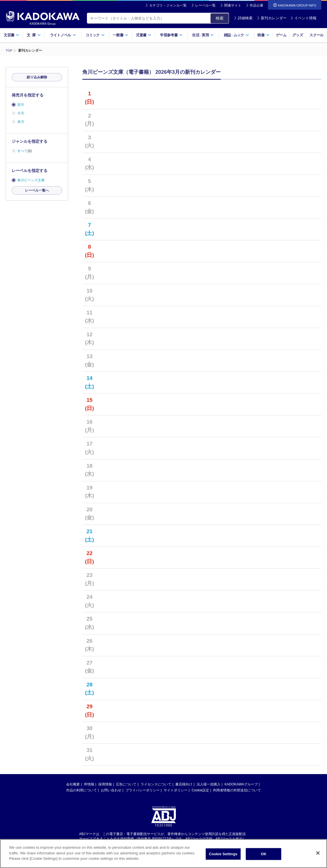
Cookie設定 (200, 790)
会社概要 (73, 784)
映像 (264, 35)
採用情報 (105, 784)
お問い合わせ (111, 790)
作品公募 (257, 5)
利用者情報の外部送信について (237, 790)
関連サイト (233, 5)
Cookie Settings (223, 855)
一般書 (121, 35)
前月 (21, 105)
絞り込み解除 (37, 77)
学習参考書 (171, 35)
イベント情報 (303, 18)
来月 (21, 122)
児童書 (144, 35)
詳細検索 (243, 18)
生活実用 (203, 35)
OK (264, 855)
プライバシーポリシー (143, 790)
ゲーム (281, 35)
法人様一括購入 (209, 784)
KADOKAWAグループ (241, 784)
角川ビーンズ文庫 (31, 180)
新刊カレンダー (272, 18)
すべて (22, 151)
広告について (126, 784)
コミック (95, 35)
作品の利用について (82, 790)
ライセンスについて (156, 784)
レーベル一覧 (205, 5)
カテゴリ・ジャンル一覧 (168, 5)
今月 (21, 113)
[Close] (318, 854)
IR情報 (89, 784)
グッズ (298, 35)
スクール (316, 35)
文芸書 (12, 35)
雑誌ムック (237, 35)
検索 (220, 18)
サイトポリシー (176, 790)
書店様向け (184, 784)
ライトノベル (63, 35)
